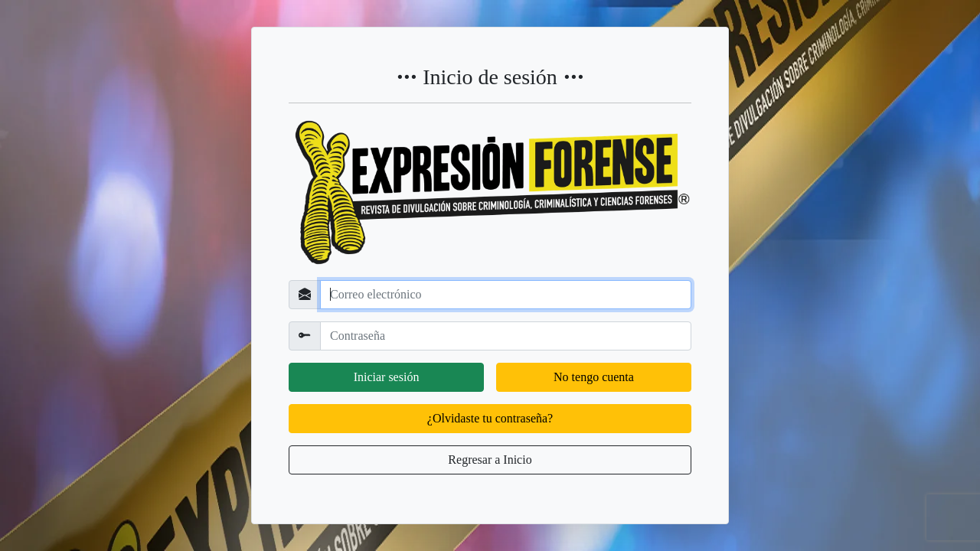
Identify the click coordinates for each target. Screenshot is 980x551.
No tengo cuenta (594, 377)
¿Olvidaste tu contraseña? (490, 418)
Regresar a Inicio (490, 460)
